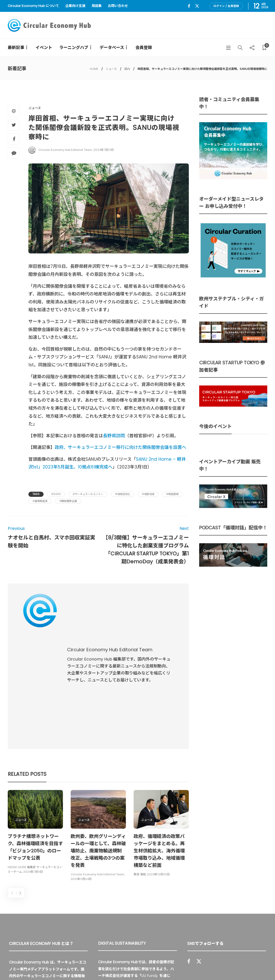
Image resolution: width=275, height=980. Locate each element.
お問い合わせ (118, 6)
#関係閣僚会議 (68, 501)
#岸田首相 (172, 494)
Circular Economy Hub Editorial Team (65, 150)
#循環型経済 (40, 501)
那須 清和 (140, 769)
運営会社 (195, 965)
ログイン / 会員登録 (226, 6)
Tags (36, 494)
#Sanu (56, 494)
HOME (94, 69)
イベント (44, 48)
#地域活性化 (123, 494)
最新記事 (16, 48)
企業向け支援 (75, 6)
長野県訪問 (114, 436)
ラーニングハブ (74, 48)
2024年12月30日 (158, 769)
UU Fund (149, 871)
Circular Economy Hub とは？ (153, 965)
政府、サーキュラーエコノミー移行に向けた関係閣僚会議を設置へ (121, 447)
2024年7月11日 (33, 767)
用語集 (97, 6)
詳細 (116, 915)
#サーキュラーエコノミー (88, 494)
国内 (127, 69)
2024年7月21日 (104, 150)
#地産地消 (148, 494)
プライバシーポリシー (226, 965)
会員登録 (144, 48)
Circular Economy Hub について (33, 6)
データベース (112, 48)
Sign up (255, 903)
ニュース (111, 69)
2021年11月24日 (81, 774)
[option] (35, 728)
